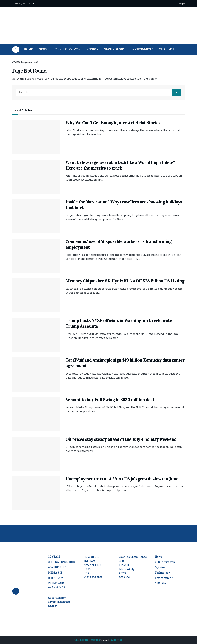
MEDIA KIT (55, 573)
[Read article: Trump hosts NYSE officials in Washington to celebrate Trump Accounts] (36, 335)
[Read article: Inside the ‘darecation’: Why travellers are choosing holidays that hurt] (36, 216)
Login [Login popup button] (181, 4)
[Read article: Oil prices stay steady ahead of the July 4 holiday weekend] (36, 454)
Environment (142, 49)
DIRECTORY (56, 578)
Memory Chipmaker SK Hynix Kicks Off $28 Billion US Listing (125, 281)
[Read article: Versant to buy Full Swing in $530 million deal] (36, 414)
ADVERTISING (57, 567)
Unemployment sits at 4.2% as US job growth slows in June (122, 479)
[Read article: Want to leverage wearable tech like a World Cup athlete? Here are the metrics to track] (36, 177)
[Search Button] (184, 49)
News (43, 49)
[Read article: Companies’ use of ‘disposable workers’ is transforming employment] (36, 256)
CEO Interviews (67, 49)
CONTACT (54, 557)
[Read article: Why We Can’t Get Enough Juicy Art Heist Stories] (36, 137)
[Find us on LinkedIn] (16, 49)
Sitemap (117, 640)
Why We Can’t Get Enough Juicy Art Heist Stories (113, 123)
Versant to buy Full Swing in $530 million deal (110, 400)
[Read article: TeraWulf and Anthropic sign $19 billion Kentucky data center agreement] (36, 375)
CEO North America (87, 640)
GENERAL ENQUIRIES (62, 562)
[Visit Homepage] (98, 26)
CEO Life (165, 49)
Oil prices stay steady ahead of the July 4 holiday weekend (121, 439)
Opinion (92, 49)
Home (28, 49)
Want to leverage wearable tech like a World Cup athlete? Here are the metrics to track (120, 165)
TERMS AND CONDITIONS (57, 585)
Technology (114, 49)
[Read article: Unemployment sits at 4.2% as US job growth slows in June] (36, 493)
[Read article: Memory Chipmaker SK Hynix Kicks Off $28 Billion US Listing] (36, 295)
